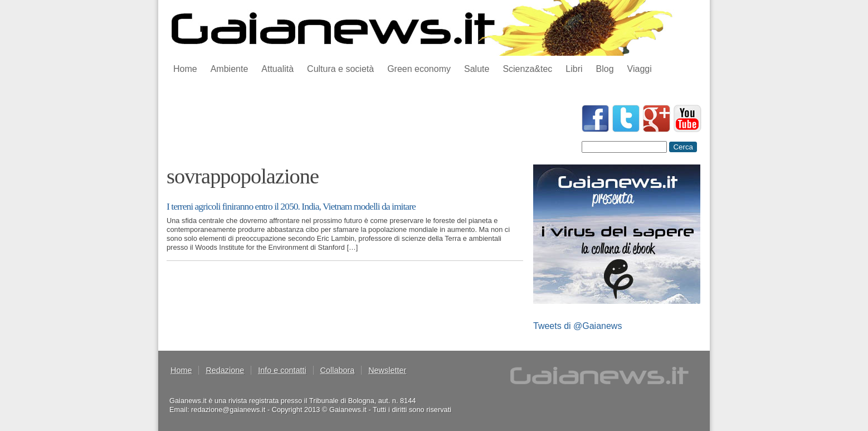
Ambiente (230, 69)
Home (185, 69)
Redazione (225, 370)
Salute (477, 69)
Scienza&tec (527, 69)
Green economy (419, 69)
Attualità (277, 69)
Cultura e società (340, 69)
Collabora (338, 370)
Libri (574, 69)
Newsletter (387, 370)
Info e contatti (282, 370)
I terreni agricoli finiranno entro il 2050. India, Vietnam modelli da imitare (291, 206)
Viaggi (640, 69)
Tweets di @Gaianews (577, 326)
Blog (605, 69)
